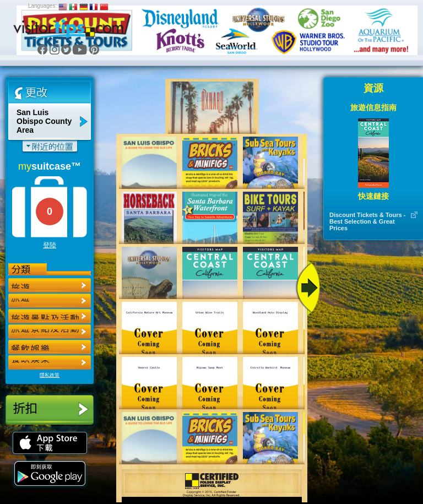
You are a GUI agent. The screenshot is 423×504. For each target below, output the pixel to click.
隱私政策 (50, 375)
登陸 (50, 245)
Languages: (42, 6)
